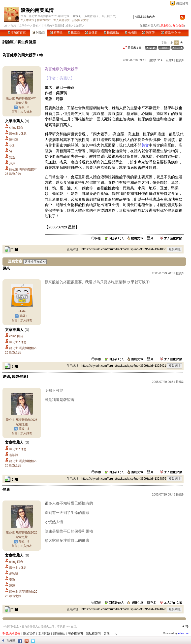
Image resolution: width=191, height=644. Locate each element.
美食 (145, 145)
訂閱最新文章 (81, 20)
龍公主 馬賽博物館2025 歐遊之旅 (49, 16)
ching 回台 (16, 128)
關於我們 (29, 634)
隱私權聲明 (93, 634)
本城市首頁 (17, 33)
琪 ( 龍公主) (109, 16)
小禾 (12, 145)
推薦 (180, 60)
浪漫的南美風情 (37, 10)
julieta (22, 311)
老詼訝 (14, 455)
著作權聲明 (75, 634)
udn (6, 26)
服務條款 (59, 634)
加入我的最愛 (62, 20)
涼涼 (14, 163)
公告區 (131, 33)
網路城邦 (182, 4)
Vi (10, 151)
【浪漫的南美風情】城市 (56, 26)
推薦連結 (111, 33)
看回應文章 (132, 48)
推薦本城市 (44, 20)
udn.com (183, 633)
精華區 (56, 33)
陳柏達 (14, 140)
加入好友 (26, 112)
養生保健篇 (27, 42)
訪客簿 (148, 33)
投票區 (74, 33)
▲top (185, 626)
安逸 (12, 157)
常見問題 (44, 634)
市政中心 (171, 33)
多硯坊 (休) (91, 16)
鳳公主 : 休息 (18, 134)
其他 (35, 26)
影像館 (91, 33)
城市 (14, 26)
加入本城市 (27, 20)
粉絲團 (11, 640)
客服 (107, 634)
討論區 (39, 33)
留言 (14, 112)
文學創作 (25, 26)
